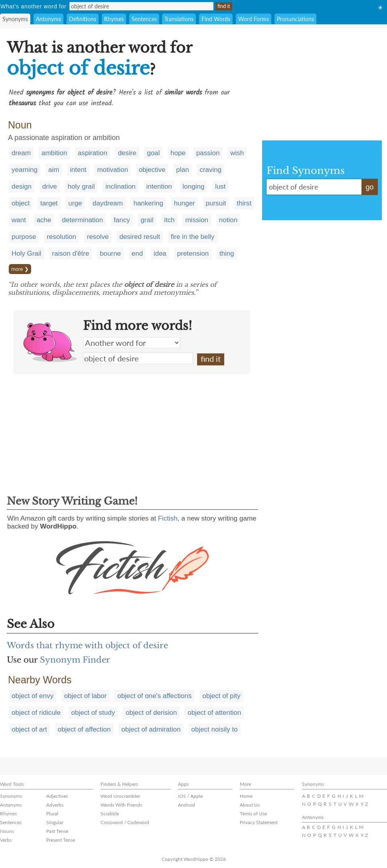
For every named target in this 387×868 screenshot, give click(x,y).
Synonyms (15, 19)
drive (50, 186)
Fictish (168, 518)
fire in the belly (193, 237)
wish (237, 153)
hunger (185, 203)
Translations (179, 19)
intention (159, 186)
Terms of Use (253, 814)
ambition (54, 153)
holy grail (81, 186)
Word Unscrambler (120, 796)
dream (21, 153)
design (22, 186)
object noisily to (214, 729)
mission (197, 220)
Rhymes (114, 19)
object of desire (138, 358)
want (19, 220)
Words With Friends (121, 805)
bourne (110, 253)
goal (153, 153)
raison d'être (70, 253)
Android (187, 805)
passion (208, 153)
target (49, 203)
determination (82, 220)
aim (54, 170)
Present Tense (61, 840)
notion (228, 220)
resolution (61, 237)
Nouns (7, 831)
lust (220, 186)
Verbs (6, 840)
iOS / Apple (190, 796)
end (137, 253)
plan (182, 170)
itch (169, 220)
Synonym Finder (75, 660)
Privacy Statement (259, 822)
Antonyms (48, 19)
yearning (25, 170)
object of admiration (151, 729)
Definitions (83, 19)
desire (127, 153)
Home (246, 796)
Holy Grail (27, 253)
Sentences (144, 19)
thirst (244, 203)
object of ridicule (36, 713)
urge (75, 203)
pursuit (216, 203)
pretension (193, 253)
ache (44, 220)
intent (78, 170)
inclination (120, 186)
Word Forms (254, 19)
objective (152, 170)
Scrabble (110, 814)
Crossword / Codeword (125, 822)
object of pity (221, 696)
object (21, 203)
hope (178, 153)
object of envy (33, 696)
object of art (29, 729)
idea (160, 253)
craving (210, 170)
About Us (250, 805)
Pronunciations (295, 19)
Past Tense (57, 831)
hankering (148, 203)
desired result (140, 237)
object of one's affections (154, 696)
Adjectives (57, 796)
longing (194, 186)
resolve (98, 237)
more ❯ (20, 269)
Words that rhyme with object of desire (87, 645)
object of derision (151, 713)
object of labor (86, 696)
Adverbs (55, 805)
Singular (55, 822)
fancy (122, 220)
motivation (112, 170)
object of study (93, 713)
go (369, 187)
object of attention (214, 713)
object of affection (84, 729)
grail (147, 220)
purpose (24, 237)
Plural (52, 814)
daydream (108, 203)
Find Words (216, 19)
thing (227, 253)
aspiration (93, 153)
